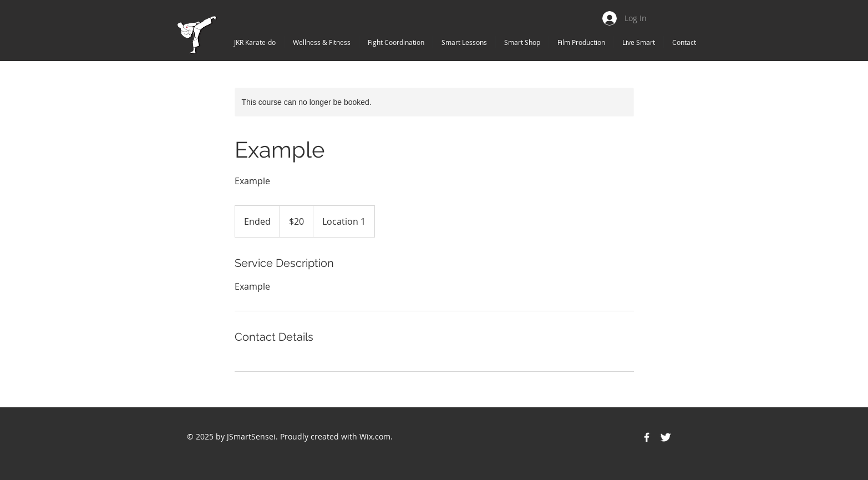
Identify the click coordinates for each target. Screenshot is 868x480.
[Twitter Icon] (666, 437)
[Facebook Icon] (647, 437)
